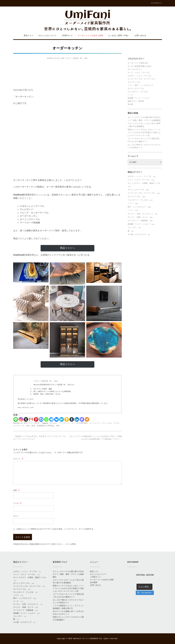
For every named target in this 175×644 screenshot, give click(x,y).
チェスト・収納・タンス (138, 217)
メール (18, 503)
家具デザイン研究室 (31, 423)
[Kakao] (67, 419)
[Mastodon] (82, 419)
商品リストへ (67, 248)
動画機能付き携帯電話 (45, 426)
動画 (33, 426)
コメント (18, 459)
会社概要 (94, 582)
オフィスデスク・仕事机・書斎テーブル (144, 183)
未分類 (130, 104)
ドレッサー (132, 228)
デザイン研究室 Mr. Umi (77, 58)
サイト (16, 516)
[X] (26, 419)
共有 (28, 426)
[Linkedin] (77, 419)
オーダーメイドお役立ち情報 (91, 36)
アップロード (64, 423)
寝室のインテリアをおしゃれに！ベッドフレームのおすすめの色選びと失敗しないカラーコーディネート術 (144, 133)
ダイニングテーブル (136, 89)
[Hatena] (62, 419)
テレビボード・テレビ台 (138, 92)
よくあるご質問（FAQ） (119, 36)
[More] (87, 419)
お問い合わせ (140, 36)
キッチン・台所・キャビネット (140, 214)
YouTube (53, 423)
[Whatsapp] (46, 419)
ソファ (130, 203)
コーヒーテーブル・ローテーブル (141, 79)
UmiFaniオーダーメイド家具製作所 (86, 639)
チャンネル (107, 423)
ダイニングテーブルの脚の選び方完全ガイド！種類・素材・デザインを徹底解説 (68, 574)
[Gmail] (31, 419)
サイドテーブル (134, 82)
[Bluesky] (56, 419)
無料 (58, 426)
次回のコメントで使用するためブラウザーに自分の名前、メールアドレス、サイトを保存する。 (56, 529)
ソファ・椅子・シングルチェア (140, 85)
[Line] (16, 419)
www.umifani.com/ (26, 408)
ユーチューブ (19, 426)
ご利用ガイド (67, 36)
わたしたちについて (47, 36)
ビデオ (116, 423)
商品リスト (29, 36)
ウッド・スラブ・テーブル (139, 73)
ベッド (130, 95)
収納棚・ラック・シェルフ (139, 98)
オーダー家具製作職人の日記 (140, 66)
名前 (17, 490)
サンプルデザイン (135, 69)
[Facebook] (41, 419)
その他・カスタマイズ (137, 234)
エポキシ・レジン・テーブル (140, 76)
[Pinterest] (36, 419)
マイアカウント (156, 3)
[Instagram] (21, 419)
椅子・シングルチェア (137, 207)
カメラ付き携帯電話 (79, 423)
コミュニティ (95, 423)
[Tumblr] (72, 419)
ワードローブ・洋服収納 (138, 221)
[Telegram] (51, 419)
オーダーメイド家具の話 (138, 63)
